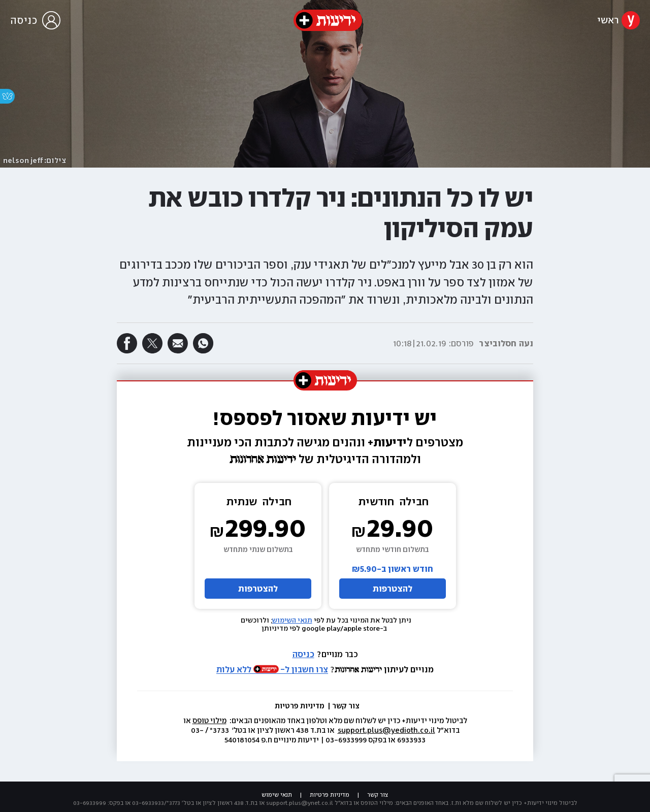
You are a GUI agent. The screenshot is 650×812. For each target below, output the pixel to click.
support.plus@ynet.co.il (300, 803)
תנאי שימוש (277, 795)
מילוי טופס (209, 721)
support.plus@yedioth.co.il (386, 730)
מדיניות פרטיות (300, 706)
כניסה (303, 654)
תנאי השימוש (292, 620)
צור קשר (346, 706)
